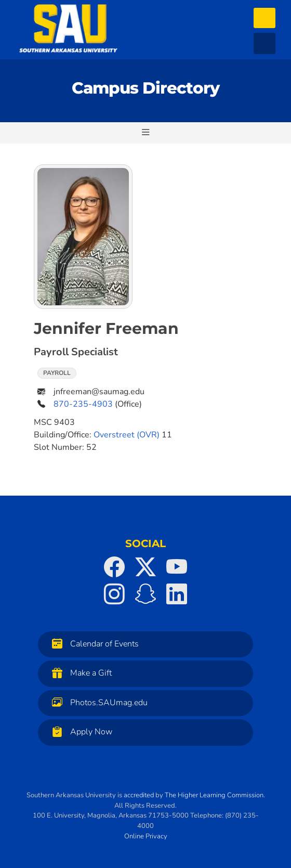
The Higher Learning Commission (214, 795)
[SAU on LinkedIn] (177, 594)
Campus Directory (145, 88)
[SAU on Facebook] (114, 567)
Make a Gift (79, 673)
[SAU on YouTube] (177, 567)
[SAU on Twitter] (145, 567)
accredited (139, 795)
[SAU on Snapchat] (145, 594)
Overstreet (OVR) (127, 435)
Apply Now (80, 731)
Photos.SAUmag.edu (97, 702)
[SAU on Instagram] (114, 594)
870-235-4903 (83, 404)
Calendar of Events (93, 644)
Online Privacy (146, 836)
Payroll (57, 373)
